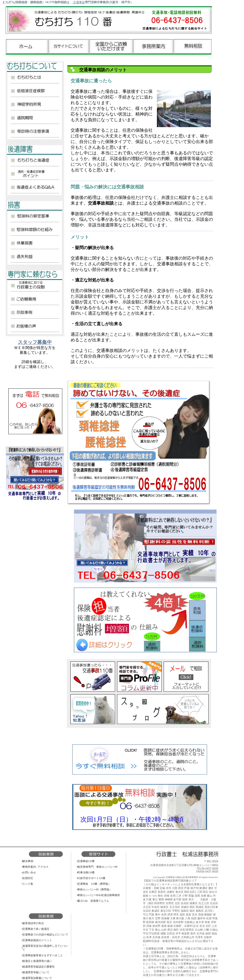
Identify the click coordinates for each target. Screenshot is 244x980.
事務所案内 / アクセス (36, 867)
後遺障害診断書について (37, 978)
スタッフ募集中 (35, 342)
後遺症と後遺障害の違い (37, 961)
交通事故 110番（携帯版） (94, 884)
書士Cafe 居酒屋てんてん (93, 901)
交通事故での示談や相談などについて (45, 935)
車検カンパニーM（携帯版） (95, 889)
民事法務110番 (86, 872)
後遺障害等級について (36, 972)
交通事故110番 (86, 861)
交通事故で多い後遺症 (36, 929)
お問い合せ (29, 872)
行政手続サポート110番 (92, 878)
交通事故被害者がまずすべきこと (43, 955)
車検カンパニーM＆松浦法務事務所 (99, 895)
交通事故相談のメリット (37, 940)
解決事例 (28, 861)
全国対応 (28, 878)
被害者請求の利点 (33, 923)
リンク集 (28, 884)
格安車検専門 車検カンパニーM (97, 867)
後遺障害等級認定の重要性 (39, 967)
